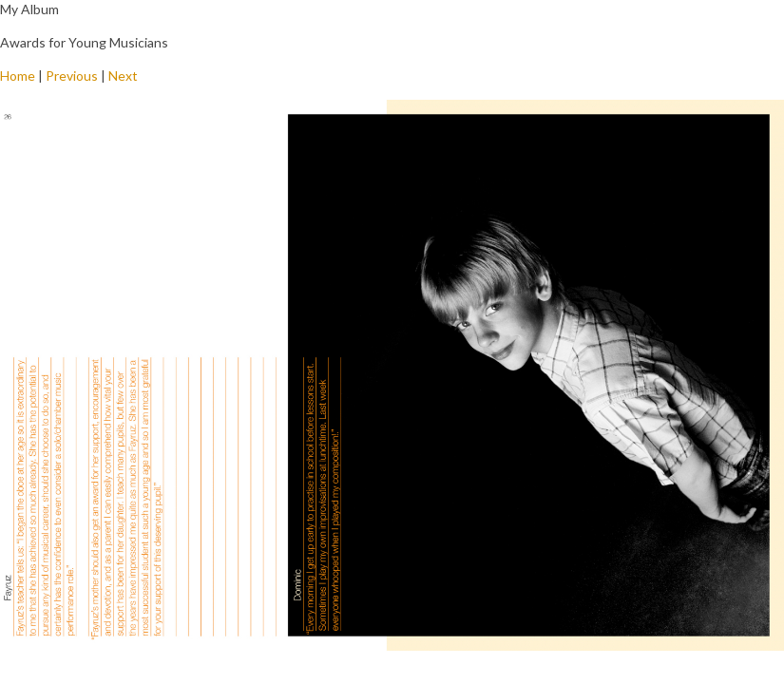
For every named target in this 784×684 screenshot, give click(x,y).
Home (18, 76)
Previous (72, 76)
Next (123, 76)
